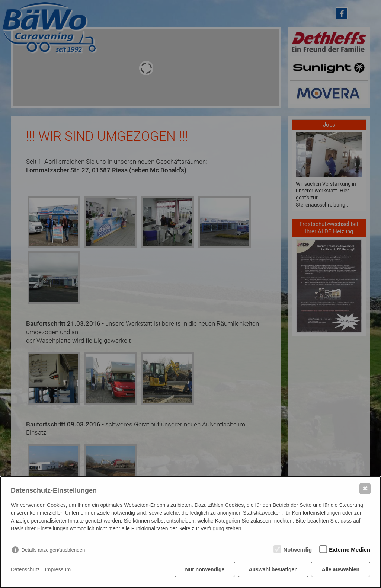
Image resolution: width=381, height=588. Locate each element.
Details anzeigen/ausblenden (53, 550)
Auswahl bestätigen (273, 569)
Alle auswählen (341, 569)
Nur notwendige (205, 569)
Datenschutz (25, 569)
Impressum (58, 569)
